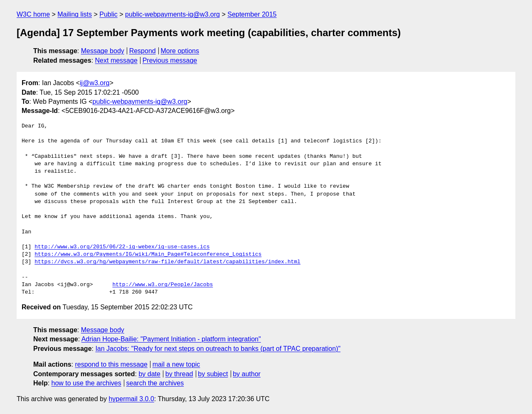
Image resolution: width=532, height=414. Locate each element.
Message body (103, 51)
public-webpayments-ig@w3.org (172, 14)
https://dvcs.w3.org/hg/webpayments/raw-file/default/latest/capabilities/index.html (167, 262)
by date (149, 374)
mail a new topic (176, 364)
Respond (143, 51)
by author (247, 374)
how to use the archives (86, 383)
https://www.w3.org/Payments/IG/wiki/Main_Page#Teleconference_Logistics (148, 255)
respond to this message (111, 364)
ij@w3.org (95, 83)
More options (180, 51)
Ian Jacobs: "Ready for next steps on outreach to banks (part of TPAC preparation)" (218, 349)
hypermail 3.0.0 (131, 399)
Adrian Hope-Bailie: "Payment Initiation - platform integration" (171, 339)
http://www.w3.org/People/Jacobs (163, 285)
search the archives (155, 383)
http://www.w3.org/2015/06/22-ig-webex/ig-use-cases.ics (122, 247)
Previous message (170, 60)
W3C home (33, 14)
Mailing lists (75, 14)
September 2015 (252, 14)
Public (108, 14)
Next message (116, 60)
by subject (213, 374)
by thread (179, 374)
